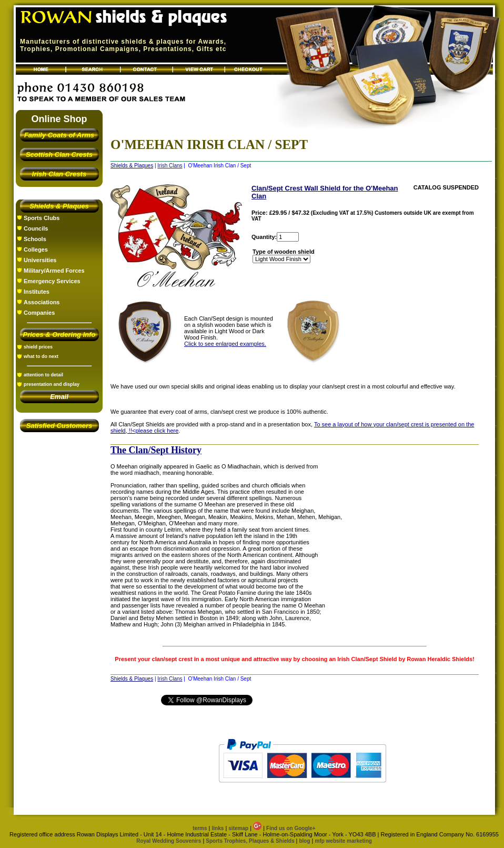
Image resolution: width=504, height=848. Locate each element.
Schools (35, 239)
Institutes (37, 292)
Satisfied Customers (59, 426)
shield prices (38, 347)
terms (200, 828)
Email (59, 397)
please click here (157, 431)
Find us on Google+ (291, 828)
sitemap (238, 828)
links (218, 828)
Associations (42, 302)
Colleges (36, 250)
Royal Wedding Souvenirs (169, 841)
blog (304, 841)
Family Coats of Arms (59, 135)
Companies (39, 313)
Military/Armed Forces (54, 271)
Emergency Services (52, 281)
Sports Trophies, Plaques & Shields (251, 841)
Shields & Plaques (59, 206)
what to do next (41, 356)
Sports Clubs (42, 218)
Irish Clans (170, 166)
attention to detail (43, 375)
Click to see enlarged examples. (225, 344)
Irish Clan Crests (59, 174)
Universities (40, 260)
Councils (36, 228)
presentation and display (52, 384)
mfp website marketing (343, 841)
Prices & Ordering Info (59, 335)
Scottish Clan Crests (59, 154)
